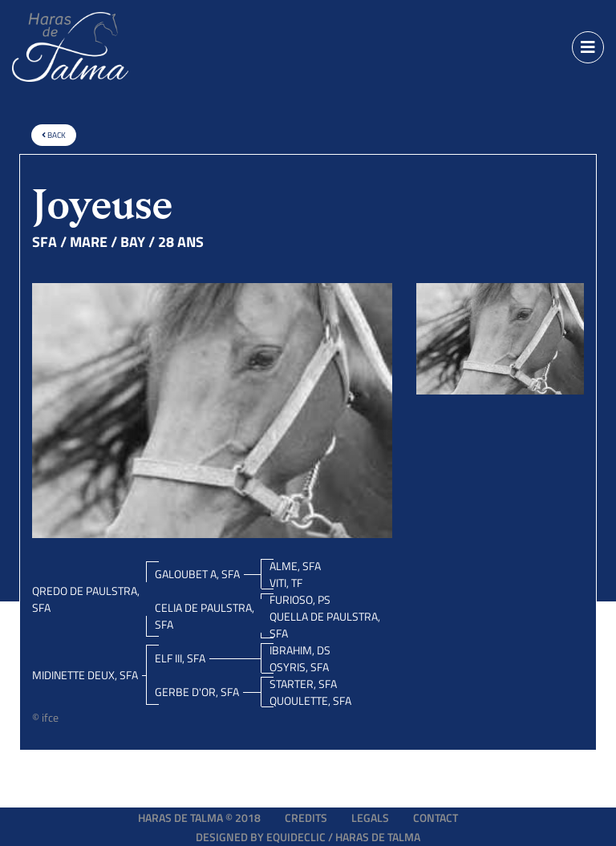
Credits (306, 818)
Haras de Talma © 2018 (199, 818)
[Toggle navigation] (588, 47)
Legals (370, 818)
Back (54, 135)
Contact (436, 818)
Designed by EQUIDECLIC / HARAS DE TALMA (308, 837)
